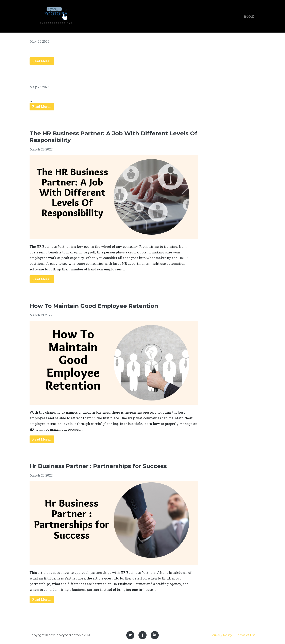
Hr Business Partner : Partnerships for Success (98, 466)
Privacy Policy (222, 635)
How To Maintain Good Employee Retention (94, 306)
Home (249, 16)
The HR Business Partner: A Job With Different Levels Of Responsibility (113, 137)
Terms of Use (246, 635)
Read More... (42, 61)
